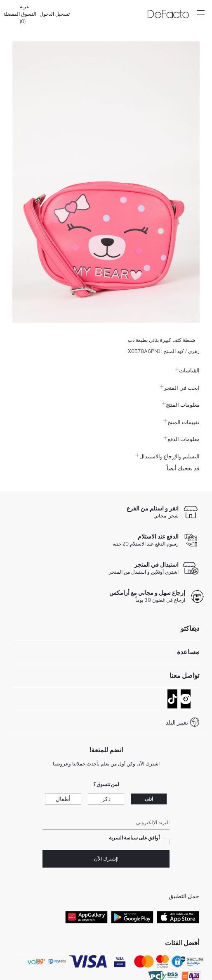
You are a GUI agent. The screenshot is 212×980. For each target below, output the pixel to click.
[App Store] (178, 917)
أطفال (63, 799)
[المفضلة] (12, 14)
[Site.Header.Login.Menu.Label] (200, 14)
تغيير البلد (177, 722)
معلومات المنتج (181, 405)
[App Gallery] (86, 917)
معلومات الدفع (181, 439)
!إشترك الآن (106, 859)
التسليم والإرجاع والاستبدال (167, 456)
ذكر (106, 799)
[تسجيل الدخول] (55, 14)
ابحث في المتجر (180, 388)
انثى (149, 799)
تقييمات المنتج (181, 422)
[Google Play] (132, 917)
